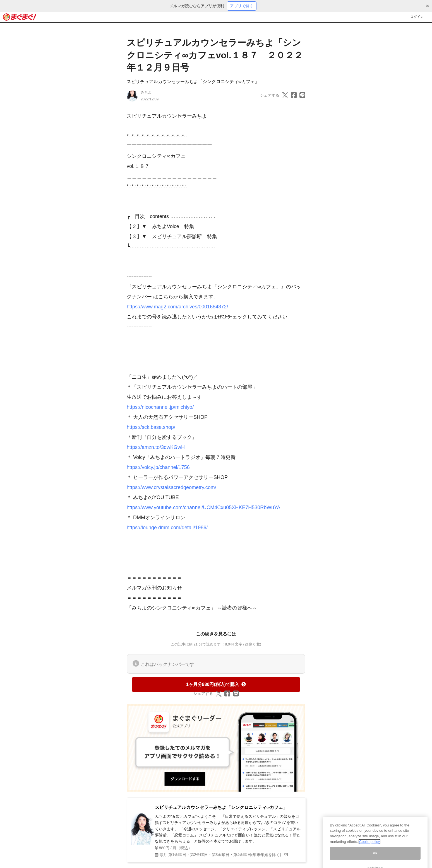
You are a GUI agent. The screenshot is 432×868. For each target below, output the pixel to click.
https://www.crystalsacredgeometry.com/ (171, 487)
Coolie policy (369, 845)
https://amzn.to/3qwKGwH (156, 447)
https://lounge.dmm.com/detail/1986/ (167, 528)
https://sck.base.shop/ (151, 427)
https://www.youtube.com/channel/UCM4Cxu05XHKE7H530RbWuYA (204, 507)
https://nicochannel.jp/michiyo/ (160, 407)
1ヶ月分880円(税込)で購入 (216, 684)
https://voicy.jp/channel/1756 (158, 467)
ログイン (417, 17)
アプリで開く (242, 6)
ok (375, 857)
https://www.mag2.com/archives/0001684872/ (177, 307)
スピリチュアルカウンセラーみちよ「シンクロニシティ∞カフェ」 (193, 82)
